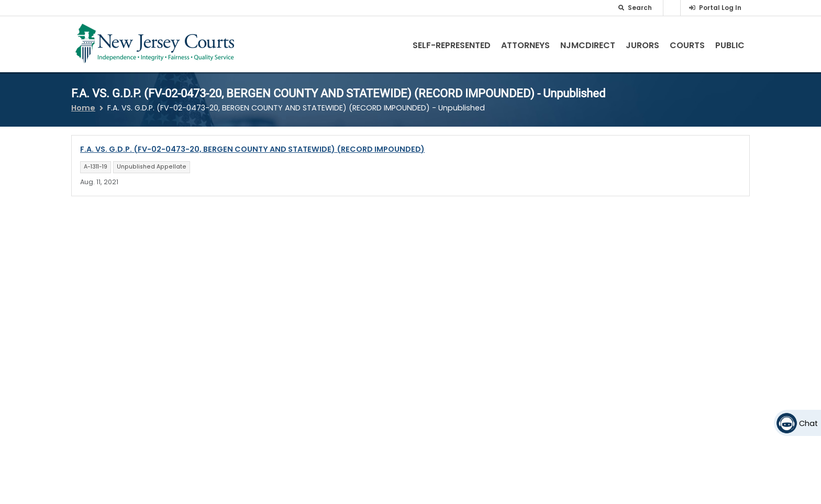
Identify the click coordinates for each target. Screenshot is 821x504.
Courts (687, 45)
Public (730, 45)
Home (83, 108)
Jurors (642, 45)
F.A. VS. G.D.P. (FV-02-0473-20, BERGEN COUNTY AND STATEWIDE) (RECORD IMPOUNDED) (252, 149)
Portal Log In (720, 8)
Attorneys (525, 45)
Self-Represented (452, 45)
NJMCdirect (588, 45)
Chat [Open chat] (808, 423)
